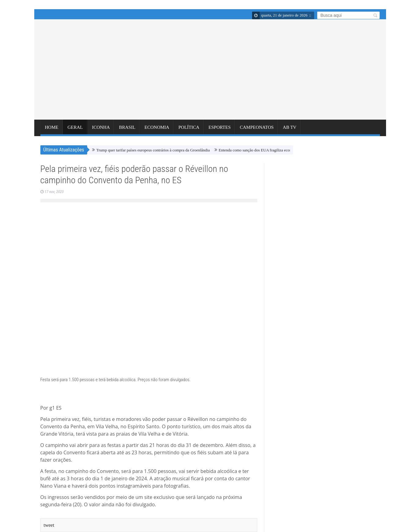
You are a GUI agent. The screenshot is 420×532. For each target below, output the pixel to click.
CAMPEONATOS (257, 130)
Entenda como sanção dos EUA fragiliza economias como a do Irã (271, 150)
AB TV (290, 130)
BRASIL (127, 130)
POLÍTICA (189, 130)
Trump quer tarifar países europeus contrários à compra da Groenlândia (153, 150)
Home (52, 130)
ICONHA (101, 130)
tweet (49, 525)
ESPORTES (220, 130)
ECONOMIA (157, 130)
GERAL (75, 130)
